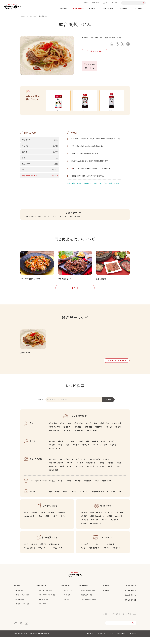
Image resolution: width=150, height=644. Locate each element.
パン (97, 488)
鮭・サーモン (63, 448)
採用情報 (138, 8)
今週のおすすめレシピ (46, 597)
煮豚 (110, 523)
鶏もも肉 (78, 434)
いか (61, 452)
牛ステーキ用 (66, 430)
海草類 (114, 452)
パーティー (96, 551)
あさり (76, 452)
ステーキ (84, 519)
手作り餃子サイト (131, 602)
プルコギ (95, 527)
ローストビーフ (96, 519)
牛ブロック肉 (92, 430)
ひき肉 (118, 434)
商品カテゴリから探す (23, 602)
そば (61, 488)
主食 (60, 223)
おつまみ (78, 223)
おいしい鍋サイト (131, 607)
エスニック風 (30, 523)
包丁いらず (58, 555)
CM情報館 (67, 602)
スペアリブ (110, 519)
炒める (71, 223)
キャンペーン (68, 597)
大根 (120, 470)
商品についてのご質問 (88, 597)
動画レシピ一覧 (44, 606)
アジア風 (62, 519)
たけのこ (53, 466)
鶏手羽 (109, 434)
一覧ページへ (75, 295)
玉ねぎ (111, 470)
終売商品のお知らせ (87, 602)
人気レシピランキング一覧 (47, 602)
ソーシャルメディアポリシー (119, 641)
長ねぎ (102, 470)
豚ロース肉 (117, 430)
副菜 (48, 523)
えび (68, 452)
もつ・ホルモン (55, 437)
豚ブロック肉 (55, 434)
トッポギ (83, 530)
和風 (65, 223)
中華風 (52, 519)
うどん (54, 223)
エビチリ (119, 523)
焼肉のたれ (30, 223)
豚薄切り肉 (105, 430)
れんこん (53, 473)
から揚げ (84, 523)
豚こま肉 (67, 434)
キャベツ (48, 223)
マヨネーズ (85, 499)
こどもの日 (84, 551)
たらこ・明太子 (55, 455)
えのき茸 (91, 473)
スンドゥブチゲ (96, 530)
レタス (81, 470)
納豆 (66, 499)
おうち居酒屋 (109, 551)
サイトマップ (133, 641)
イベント (67, 606)
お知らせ (87, 3)
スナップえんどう (67, 466)
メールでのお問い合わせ (89, 606)
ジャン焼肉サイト (130, 593)
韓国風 (35, 519)
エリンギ (102, 473)
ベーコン (68, 437)
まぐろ (52, 448)
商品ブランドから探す (23, 611)
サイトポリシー (90, 641)
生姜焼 (120, 519)
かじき (112, 448)
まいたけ (81, 473)
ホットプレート (45, 555)
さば (81, 448)
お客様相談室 (108, 8)
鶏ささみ (99, 434)
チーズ (74, 499)
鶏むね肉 (89, 434)
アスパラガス (96, 466)
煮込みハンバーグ (98, 523)
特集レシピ (42, 611)
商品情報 (64, 8)
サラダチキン (93, 437)
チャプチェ (84, 527)
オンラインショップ (111, 3)
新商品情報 (20, 597)
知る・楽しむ (93, 8)
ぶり (104, 448)
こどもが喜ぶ (95, 555)
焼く (26, 551)
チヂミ (105, 527)
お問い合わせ (96, 3)
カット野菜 (54, 477)
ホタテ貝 (86, 452)
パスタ (78, 488)
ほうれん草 (91, 470)
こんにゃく (112, 499)
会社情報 (123, 8)
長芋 (63, 473)
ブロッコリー (82, 466)
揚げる (44, 551)
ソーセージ (80, 437)
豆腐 (58, 499)
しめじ (71, 473)
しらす (52, 452)
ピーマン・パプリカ (57, 470)
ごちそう (117, 555)
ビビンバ (115, 527)
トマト (107, 466)
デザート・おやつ (60, 523)
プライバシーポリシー (103, 641)
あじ (74, 448)
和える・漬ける (30, 555)
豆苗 (111, 473)
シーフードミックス (100, 452)
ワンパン (107, 555)
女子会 (83, 555)
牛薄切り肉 (39, 223)
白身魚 (96, 448)
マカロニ (88, 488)
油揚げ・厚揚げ (98, 499)
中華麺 (69, 488)
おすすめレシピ (78, 8)
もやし (119, 473)
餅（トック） (107, 488)
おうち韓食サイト (130, 597)
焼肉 (40, 523)
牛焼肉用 (54, 430)
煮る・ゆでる (55, 551)
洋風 (43, 519)
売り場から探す (21, 606)
